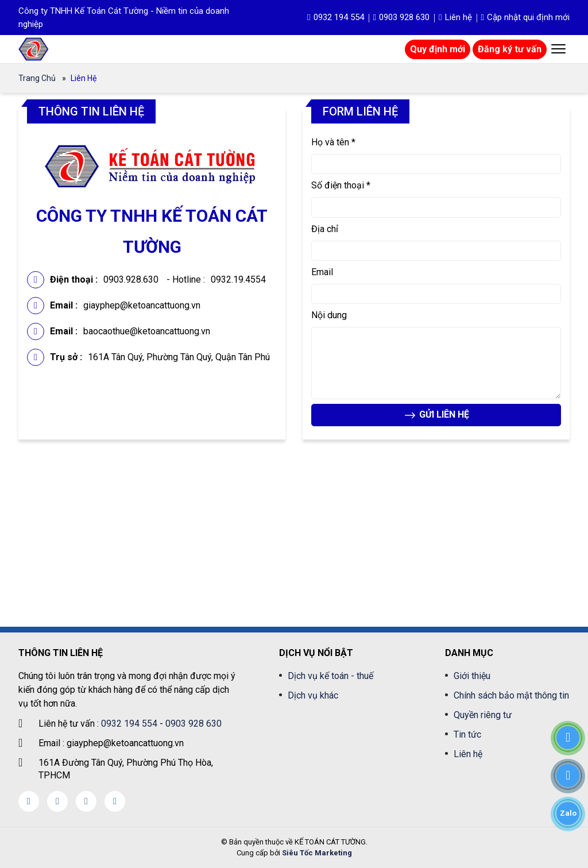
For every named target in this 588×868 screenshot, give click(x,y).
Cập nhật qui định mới (525, 17)
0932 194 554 (335, 17)
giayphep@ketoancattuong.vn (142, 305)
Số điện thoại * (341, 185)
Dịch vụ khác (313, 695)
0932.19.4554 (238, 279)
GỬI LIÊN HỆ (436, 415)
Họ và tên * (333, 142)
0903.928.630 (131, 279)
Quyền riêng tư (483, 715)
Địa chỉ (325, 229)
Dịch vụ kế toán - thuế (330, 676)
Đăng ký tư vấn (510, 49)
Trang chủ (37, 78)
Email (322, 272)
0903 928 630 (401, 17)
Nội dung (329, 315)
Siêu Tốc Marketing (317, 853)
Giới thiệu (472, 676)
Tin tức (467, 734)
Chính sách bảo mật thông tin (511, 695)
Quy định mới (438, 49)
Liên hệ (455, 17)
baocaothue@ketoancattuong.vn (147, 331)
